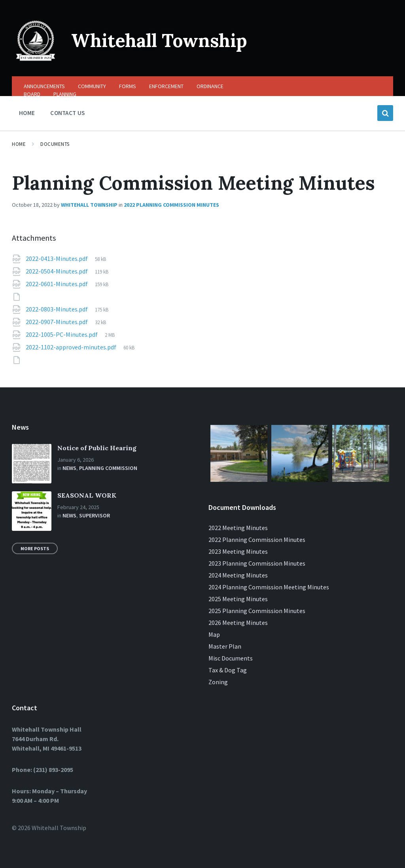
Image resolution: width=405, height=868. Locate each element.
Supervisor (95, 515)
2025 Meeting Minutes (238, 599)
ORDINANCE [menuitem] (210, 86)
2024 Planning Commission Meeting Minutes (269, 587)
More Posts (35, 548)
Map (214, 634)
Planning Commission (108, 468)
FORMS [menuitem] (128, 86)
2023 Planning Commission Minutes (257, 563)
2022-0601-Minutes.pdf (57, 284)
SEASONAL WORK (87, 495)
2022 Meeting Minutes (238, 528)
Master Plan (225, 646)
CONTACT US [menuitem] (67, 113)
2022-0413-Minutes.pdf (57, 259)
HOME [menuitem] (27, 113)
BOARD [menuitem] (32, 94)
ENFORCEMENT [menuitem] (166, 86)
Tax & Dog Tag (228, 670)
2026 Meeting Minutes (238, 623)
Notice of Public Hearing (97, 448)
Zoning (218, 682)
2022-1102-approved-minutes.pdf (72, 347)
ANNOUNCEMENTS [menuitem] (44, 86)
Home (19, 144)
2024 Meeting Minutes (238, 575)
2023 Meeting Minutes (238, 551)
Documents (55, 144)
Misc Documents (231, 658)
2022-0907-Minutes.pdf (57, 322)
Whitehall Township (163, 40)
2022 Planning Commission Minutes (171, 205)
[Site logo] (36, 61)
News (69, 468)
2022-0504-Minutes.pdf (57, 271)
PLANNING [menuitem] (65, 94)
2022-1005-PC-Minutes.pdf (62, 334)
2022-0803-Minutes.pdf (57, 309)
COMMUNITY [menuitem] (92, 86)
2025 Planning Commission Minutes (257, 611)
